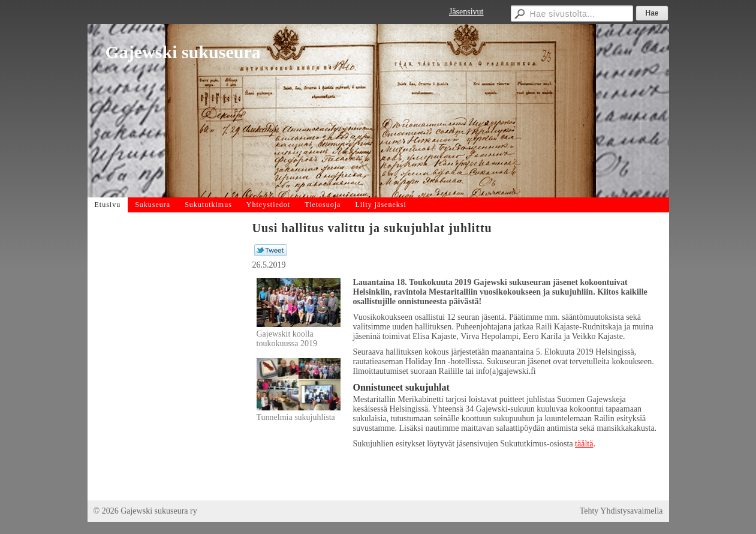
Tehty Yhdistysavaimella (621, 511)
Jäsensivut (466, 12)
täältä (584, 444)
